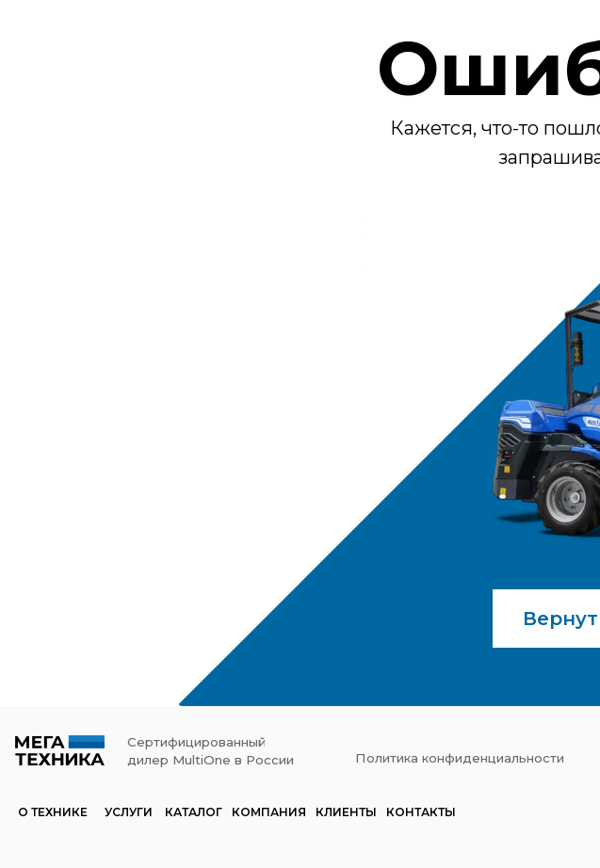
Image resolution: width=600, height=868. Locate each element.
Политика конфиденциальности (460, 758)
